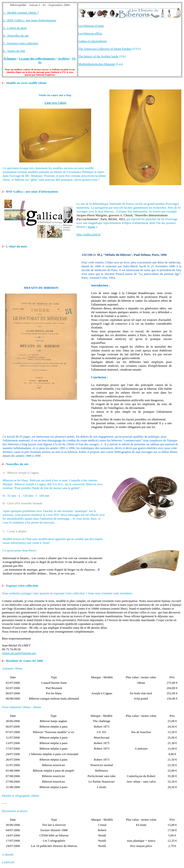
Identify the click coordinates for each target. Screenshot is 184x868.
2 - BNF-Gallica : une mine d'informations (30, 20)
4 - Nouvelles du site (16, 36)
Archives (63, 58)
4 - (4, 464)
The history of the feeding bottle (98, 56)
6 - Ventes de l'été (14, 51)
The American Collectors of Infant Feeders (105, 49)
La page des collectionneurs (37, 58)
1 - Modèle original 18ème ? (21, 13)
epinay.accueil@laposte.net (19, 653)
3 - (4, 246)
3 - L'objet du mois (15, 28)
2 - (4, 192)
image (91, 227)
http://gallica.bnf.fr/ (89, 234)
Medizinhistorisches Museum (97, 64)
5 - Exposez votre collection (21, 43)
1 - (4, 83)
